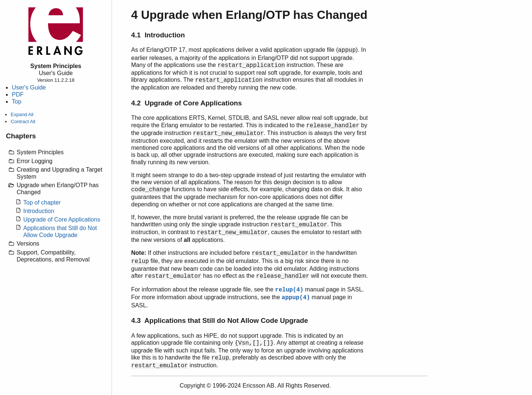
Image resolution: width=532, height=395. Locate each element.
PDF (18, 94)
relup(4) (289, 290)
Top (17, 102)
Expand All (22, 114)
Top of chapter (42, 202)
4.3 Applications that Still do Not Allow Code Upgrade (220, 320)
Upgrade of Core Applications (62, 220)
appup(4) (296, 298)
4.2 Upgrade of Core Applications (187, 103)
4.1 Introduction (158, 35)
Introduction (39, 211)
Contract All (23, 121)
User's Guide (29, 87)
